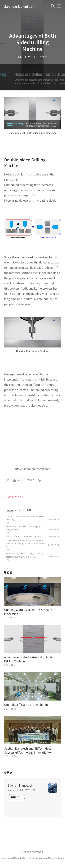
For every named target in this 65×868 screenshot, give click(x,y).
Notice (10, 510)
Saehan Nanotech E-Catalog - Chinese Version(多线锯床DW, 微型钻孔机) (26, 555)
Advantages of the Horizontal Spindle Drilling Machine (25, 528)
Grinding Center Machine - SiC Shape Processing (25, 518)
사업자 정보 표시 (14, 497)
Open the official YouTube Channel (23, 537)
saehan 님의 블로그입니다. (22, 790)
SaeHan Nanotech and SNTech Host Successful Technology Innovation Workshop (26, 543)
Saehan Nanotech (19, 6)
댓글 (8, 773)
